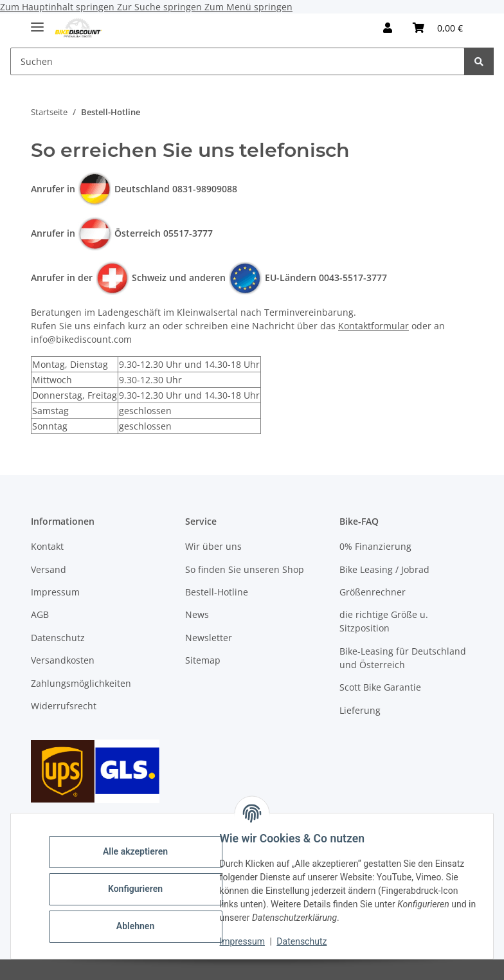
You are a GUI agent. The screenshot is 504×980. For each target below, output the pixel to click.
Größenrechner (373, 592)
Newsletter (209, 638)
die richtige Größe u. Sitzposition (384, 621)
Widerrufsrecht (64, 706)
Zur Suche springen (161, 7)
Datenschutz (308, 941)
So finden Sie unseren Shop (245, 569)
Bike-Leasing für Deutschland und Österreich (403, 658)
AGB (40, 614)
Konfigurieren (141, 889)
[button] (388, 28)
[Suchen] (238, 61)
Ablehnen (141, 926)
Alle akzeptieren (141, 851)
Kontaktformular (373, 326)
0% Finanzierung (375, 546)
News (197, 614)
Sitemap (203, 660)
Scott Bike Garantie (380, 687)
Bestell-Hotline (217, 592)
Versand (49, 569)
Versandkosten (63, 660)
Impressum (248, 941)
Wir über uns (213, 546)
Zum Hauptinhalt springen (59, 7)
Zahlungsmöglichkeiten (81, 683)
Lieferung (360, 710)
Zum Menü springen (248, 7)
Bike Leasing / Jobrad (384, 569)
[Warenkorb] (438, 28)
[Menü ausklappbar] (37, 22)
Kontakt (47, 546)
